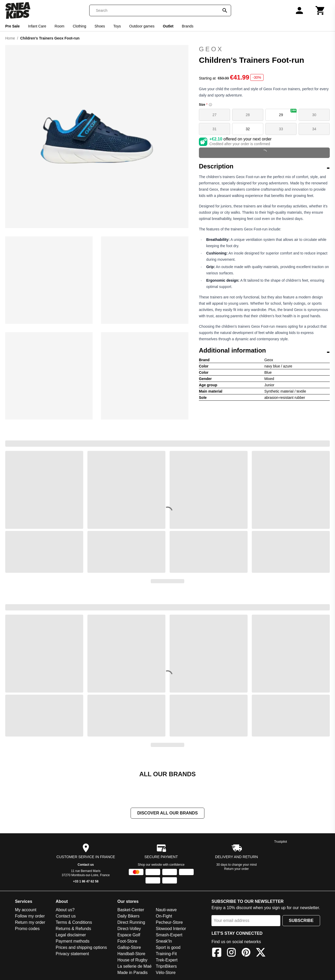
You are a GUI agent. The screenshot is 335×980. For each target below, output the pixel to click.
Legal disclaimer (71, 935)
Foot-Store (127, 942)
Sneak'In (164, 942)
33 (281, 129)
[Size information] (210, 105)
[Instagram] (231, 954)
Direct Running (131, 923)
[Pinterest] (246, 954)
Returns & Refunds (73, 929)
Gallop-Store (129, 948)
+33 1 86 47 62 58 (86, 882)
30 (314, 115)
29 (288, 113)
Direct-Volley (129, 929)
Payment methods (73, 942)
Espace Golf (129, 935)
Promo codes (27, 929)
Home (10, 38)
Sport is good (168, 948)
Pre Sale (12, 26)
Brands (188, 26)
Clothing (79, 26)
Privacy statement (72, 954)
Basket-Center (131, 910)
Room (60, 26)
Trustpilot (281, 842)
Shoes (100, 26)
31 (215, 129)
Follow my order (30, 917)
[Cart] (320, 10)
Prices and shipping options (81, 948)
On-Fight (164, 917)
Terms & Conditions (74, 923)
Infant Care (37, 26)
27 (215, 115)
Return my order (30, 923)
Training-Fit (166, 954)
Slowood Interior (171, 929)
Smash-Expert (169, 935)
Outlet (168, 26)
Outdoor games (142, 26)
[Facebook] (217, 954)
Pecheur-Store (169, 923)
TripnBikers (166, 967)
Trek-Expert (167, 961)
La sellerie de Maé (134, 967)
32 (248, 129)
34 (314, 129)
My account (26, 910)
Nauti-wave (166, 910)
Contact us (86, 865)
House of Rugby (132, 961)
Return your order (237, 869)
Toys (117, 26)
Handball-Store (131, 954)
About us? (65, 910)
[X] (261, 954)
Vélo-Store (166, 973)
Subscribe (301, 921)
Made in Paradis (132, 973)
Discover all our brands (167, 814)
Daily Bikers (128, 917)
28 (248, 115)
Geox (211, 49)
